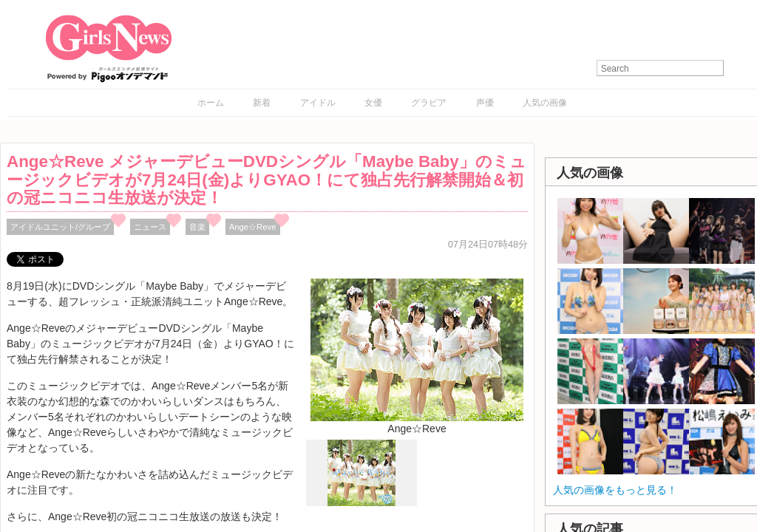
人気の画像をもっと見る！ (615, 490)
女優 (373, 103)
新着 (262, 103)
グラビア (429, 103)
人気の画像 (545, 103)
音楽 (197, 227)
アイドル (318, 103)
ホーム (211, 103)
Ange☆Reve (253, 227)
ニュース (150, 227)
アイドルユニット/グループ (60, 227)
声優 (485, 103)
